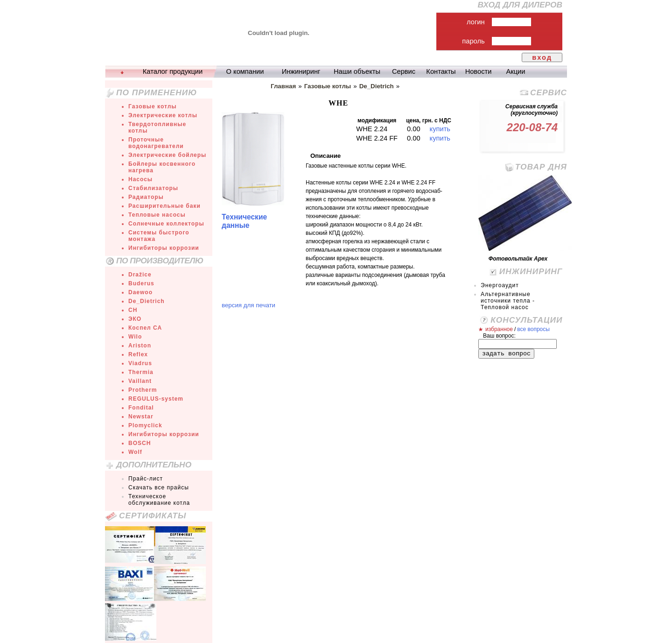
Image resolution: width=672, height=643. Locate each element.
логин (476, 22)
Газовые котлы (153, 106)
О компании (245, 71)
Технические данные (244, 221)
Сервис (404, 71)
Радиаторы (146, 197)
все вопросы (533, 329)
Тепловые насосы (157, 215)
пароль (473, 41)
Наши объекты (357, 71)
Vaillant (140, 381)
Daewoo (140, 292)
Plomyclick (145, 425)
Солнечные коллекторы (166, 224)
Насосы (140, 179)
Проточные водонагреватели (156, 143)
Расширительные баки (164, 206)
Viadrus (140, 363)
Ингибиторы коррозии (164, 248)
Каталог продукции (173, 71)
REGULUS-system (156, 399)
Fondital (141, 408)
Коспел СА (145, 328)
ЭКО (135, 319)
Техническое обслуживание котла (159, 500)
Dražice (140, 275)
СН (133, 310)
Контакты (441, 71)
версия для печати (248, 305)
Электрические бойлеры (167, 155)
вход (542, 57)
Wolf (135, 452)
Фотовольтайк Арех (518, 259)
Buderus (141, 283)
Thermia (141, 372)
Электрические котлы (163, 115)
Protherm (143, 390)
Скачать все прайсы (159, 488)
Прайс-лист (146, 479)
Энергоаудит (500, 285)
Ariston (140, 346)
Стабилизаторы (153, 188)
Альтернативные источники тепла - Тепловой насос (508, 301)
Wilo (135, 337)
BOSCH (140, 443)
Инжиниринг (301, 71)
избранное (499, 329)
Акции (516, 71)
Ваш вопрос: (499, 336)
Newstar (141, 417)
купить (440, 129)
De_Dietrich (147, 301)
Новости (479, 71)
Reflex (138, 354)
